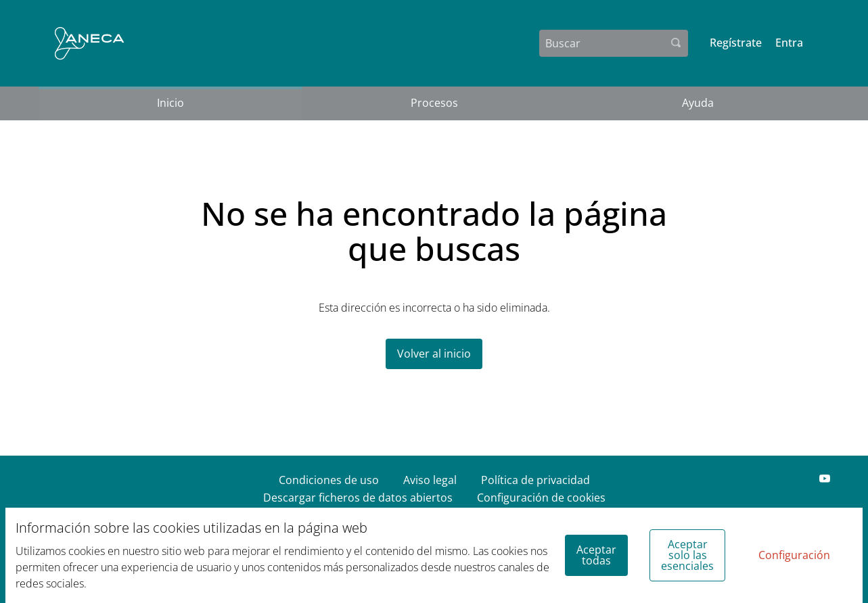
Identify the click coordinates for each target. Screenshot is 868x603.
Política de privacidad (535, 480)
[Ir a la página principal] (90, 43)
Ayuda (698, 103)
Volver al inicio (434, 354)
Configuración (794, 555)
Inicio (170, 103)
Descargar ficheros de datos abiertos (358, 498)
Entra (789, 43)
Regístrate (736, 43)
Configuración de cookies (541, 498)
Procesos (434, 103)
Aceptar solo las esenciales (687, 555)
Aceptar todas (596, 555)
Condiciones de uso (329, 480)
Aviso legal (430, 480)
